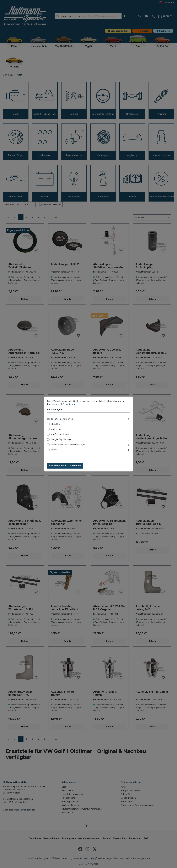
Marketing (56, 430)
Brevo (54, 450)
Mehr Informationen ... (66, 405)
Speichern (76, 466)
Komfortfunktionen (60, 435)
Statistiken (56, 425)
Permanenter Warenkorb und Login (68, 445)
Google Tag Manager (61, 440)
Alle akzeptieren (58, 466)
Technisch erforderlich (62, 419)
